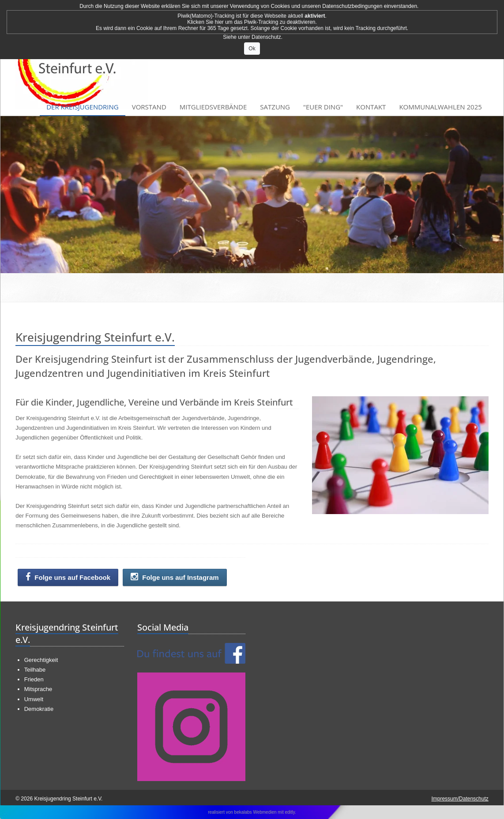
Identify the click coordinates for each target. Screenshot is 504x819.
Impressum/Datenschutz (460, 799)
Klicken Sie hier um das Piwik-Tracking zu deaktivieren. (252, 22)
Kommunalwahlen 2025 (440, 107)
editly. (290, 812)
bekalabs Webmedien (256, 812)
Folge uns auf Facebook (68, 577)
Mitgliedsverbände (213, 107)
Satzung (275, 107)
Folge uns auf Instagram (175, 577)
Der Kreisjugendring (83, 107)
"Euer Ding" (323, 107)
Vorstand (149, 107)
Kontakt (371, 107)
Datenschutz (266, 37)
